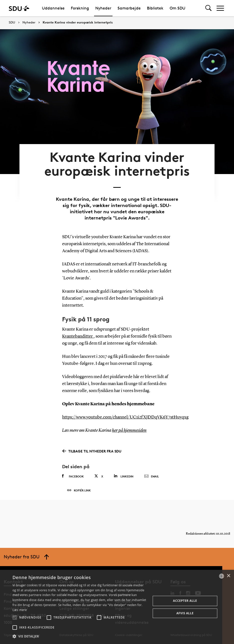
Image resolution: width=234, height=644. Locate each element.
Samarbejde (129, 8)
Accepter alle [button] (185, 601)
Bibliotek (155, 8)
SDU (12, 22)
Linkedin (124, 476)
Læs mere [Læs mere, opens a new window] (20, 610)
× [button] (228, 576)
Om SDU (177, 8)
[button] (15, 618)
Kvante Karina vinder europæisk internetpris (78, 22)
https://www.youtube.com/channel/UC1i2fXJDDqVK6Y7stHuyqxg (125, 417)
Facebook (73, 476)
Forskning (80, 8)
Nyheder (103, 8)
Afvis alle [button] (185, 613)
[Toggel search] (208, 8)
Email (152, 476)
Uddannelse (53, 8)
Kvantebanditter (78, 336)
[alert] (117, 607)
